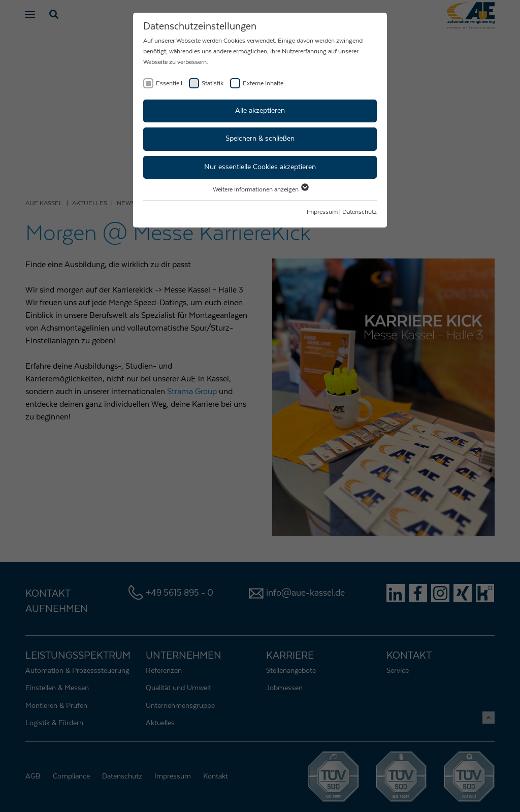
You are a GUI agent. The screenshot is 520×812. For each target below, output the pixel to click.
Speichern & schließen (260, 139)
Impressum (322, 212)
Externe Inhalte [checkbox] (263, 83)
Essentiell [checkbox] (169, 83)
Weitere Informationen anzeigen (260, 189)
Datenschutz (360, 212)
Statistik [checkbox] (213, 83)
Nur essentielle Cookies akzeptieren (260, 167)
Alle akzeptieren (260, 111)
